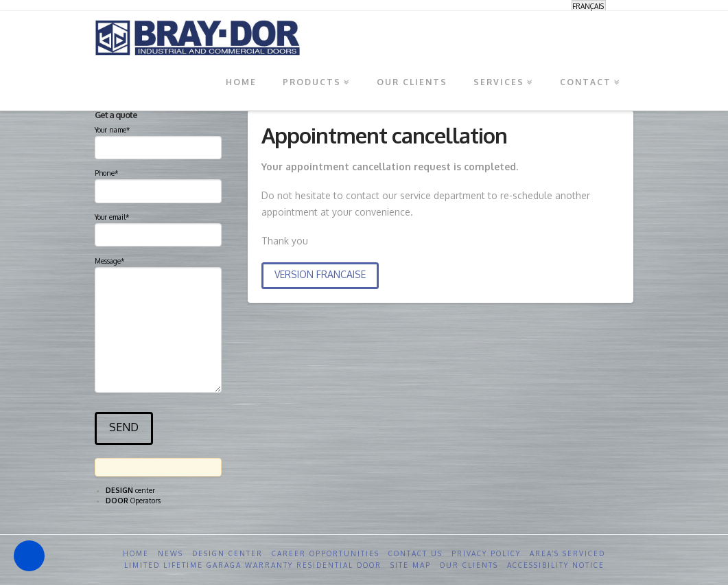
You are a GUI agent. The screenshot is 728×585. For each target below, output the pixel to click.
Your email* (158, 227)
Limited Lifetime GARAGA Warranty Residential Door (253, 565)
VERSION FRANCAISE (320, 274)
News (171, 553)
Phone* (158, 183)
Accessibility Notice (556, 565)
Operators (133, 501)
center (130, 490)
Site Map (411, 565)
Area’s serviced (567, 553)
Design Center (227, 553)
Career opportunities (326, 553)
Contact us (415, 553)
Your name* (158, 140)
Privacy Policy (486, 553)
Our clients (469, 565)
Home (136, 553)
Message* (158, 267)
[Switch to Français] (589, 6)
